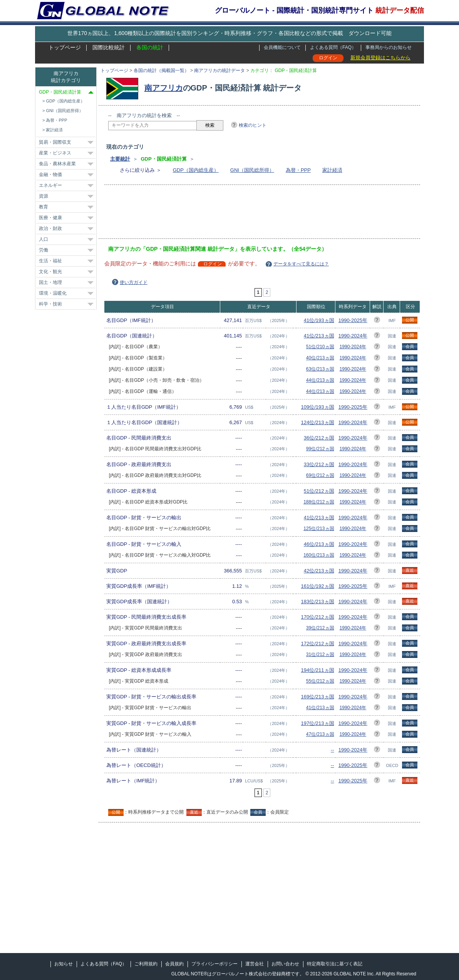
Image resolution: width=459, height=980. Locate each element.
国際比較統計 (109, 47)
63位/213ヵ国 (320, 369)
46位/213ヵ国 (319, 544)
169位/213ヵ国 (318, 697)
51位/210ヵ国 (320, 347)
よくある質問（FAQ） (333, 47)
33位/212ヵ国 (319, 464)
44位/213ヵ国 (320, 380)
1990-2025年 (353, 320)
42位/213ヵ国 (319, 571)
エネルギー (50, 185)
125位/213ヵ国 (319, 529)
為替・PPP (298, 170)
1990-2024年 (353, 336)
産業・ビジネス (55, 153)
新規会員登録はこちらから (380, 58)
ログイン (328, 58)
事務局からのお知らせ (389, 47)
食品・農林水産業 (57, 164)
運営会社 (255, 964)
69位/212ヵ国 (320, 475)
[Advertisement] (248, 214)
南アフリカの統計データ (219, 70)
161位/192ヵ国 (318, 586)
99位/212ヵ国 (320, 449)
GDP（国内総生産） (196, 170)
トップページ (65, 47)
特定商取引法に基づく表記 (335, 964)
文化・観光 (50, 272)
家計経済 (332, 170)
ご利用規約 (146, 964)
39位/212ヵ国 (320, 628)
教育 (44, 207)
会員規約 (174, 964)
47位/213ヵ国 (320, 734)
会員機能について (282, 47)
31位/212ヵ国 (320, 654)
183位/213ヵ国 (318, 602)
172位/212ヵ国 (318, 644)
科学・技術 (50, 304)
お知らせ (64, 964)
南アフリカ (164, 88)
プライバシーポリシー (214, 964)
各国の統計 (150, 47)
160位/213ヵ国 (319, 555)
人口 (44, 239)
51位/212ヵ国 (319, 491)
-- (333, 750)
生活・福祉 (50, 261)
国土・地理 (50, 282)
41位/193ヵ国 (319, 320)
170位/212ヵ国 (318, 617)
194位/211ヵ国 (318, 670)
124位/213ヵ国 (318, 422)
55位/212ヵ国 (320, 681)
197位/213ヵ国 (318, 723)
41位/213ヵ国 (319, 336)
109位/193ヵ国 (318, 407)
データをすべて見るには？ (301, 264)
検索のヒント (253, 125)
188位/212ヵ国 (319, 502)
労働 (44, 250)
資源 (44, 196)
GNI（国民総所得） (252, 170)
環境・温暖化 (53, 293)
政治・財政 (50, 228)
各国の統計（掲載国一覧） (161, 70)
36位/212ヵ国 (319, 438)
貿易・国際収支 (55, 142)
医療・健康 (50, 218)
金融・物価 (50, 175)
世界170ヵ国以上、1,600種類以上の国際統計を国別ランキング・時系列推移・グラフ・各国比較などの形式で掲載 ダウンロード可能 (229, 33)
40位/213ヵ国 (320, 358)
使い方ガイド (134, 282)
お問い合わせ (285, 964)
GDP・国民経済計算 (60, 92)
